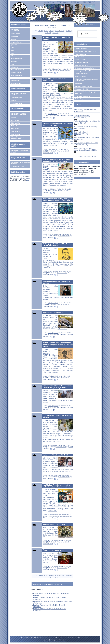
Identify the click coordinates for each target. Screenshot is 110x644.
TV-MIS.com (63, 2)
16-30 (41, 31)
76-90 (62, 31)
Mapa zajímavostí (16, 59)
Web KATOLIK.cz (80, 54)
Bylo (12, 48)
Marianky (14, 61)
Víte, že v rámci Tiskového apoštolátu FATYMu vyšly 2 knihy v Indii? (57, 387)
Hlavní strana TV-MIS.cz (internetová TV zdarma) (18, 114)
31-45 (46, 31)
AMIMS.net (49, 2)
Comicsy (13, 100)
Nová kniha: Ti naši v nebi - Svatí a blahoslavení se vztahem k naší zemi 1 (58, 486)
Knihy (13, 64)
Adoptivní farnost (16, 42)
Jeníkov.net (79, 83)
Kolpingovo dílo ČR (81, 89)
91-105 (68, 31)
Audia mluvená (16, 134)
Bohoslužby (15, 36)
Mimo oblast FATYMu (18, 70)
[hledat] (87, 34)
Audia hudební (15, 131)
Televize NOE (79, 57)
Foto (12, 50)
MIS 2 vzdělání (15, 123)
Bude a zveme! (15, 34)
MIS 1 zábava (15, 120)
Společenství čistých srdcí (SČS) (86, 51)
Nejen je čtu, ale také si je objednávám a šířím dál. (83, 149)
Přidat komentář (48, 72)
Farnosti (13, 39)
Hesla (12, 53)
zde (23, 176)
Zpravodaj (14, 45)
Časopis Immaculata (81, 74)
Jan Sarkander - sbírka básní (54, 524)
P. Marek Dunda (52, 149)
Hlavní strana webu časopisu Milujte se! (20, 163)
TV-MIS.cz (76, 2)
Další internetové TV (81, 65)
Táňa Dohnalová (53, 271)
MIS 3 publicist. (16, 126)
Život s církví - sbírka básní (53, 550)
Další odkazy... (80, 99)
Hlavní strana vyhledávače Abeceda (19, 151)
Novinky (13, 117)
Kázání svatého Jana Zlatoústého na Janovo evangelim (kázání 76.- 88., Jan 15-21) (58, 345)
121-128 (55, 33)
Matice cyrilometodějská (83, 71)
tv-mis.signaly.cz (24, 178)
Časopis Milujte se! (81, 49)
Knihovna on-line (16, 97)
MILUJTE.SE (89, 2)
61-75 (57, 31)
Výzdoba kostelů (16, 73)
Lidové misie (15, 56)
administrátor (52, 189)
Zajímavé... (14, 67)
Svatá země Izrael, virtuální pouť (85, 68)
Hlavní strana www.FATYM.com (16, 30)
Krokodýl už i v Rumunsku (53, 313)
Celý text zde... (47, 110)
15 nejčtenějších (16, 83)
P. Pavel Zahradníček (54, 69)
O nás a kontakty (16, 75)
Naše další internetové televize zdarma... (18, 138)
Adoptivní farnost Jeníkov (83, 86)
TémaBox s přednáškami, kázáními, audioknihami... (86, 80)
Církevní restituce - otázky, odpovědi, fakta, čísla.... (87, 93)
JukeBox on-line (80, 76)
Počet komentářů (64, 71)
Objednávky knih (16, 103)
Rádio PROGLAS (80, 60)
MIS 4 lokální (15, 129)
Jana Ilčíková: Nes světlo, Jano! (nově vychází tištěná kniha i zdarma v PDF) (58, 200)
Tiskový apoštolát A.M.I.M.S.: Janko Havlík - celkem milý (57, 245)
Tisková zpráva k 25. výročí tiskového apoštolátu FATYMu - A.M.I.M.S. (58, 160)
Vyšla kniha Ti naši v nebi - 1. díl (55, 455)
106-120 (48, 33)
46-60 (51, 31)
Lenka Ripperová (53, 333)
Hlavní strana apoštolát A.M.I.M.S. (18, 94)
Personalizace (15, 80)
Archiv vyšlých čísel (17, 166)
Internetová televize (81, 62)
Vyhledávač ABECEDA (82, 96)
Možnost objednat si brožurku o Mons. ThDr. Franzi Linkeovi (58, 125)
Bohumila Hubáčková (54, 475)
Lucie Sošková (52, 114)
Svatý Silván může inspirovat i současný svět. (55, 80)
